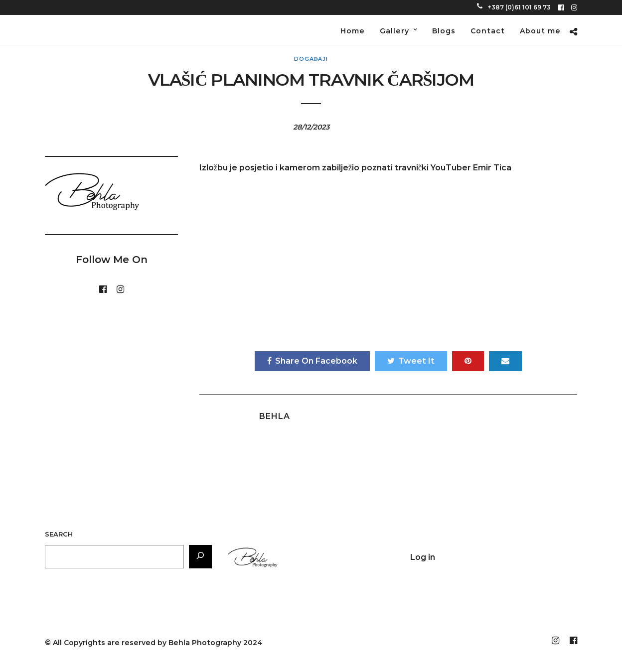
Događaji (311, 59)
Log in (423, 557)
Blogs (444, 31)
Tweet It (411, 361)
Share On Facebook (312, 361)
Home (353, 31)
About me (540, 31)
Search (59, 534)
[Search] (200, 557)
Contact (488, 31)
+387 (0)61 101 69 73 (514, 7)
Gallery (394, 31)
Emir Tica (492, 168)
